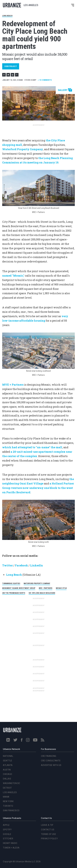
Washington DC (12, 783)
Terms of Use (48, 834)
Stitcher (8, 839)
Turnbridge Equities (11, 583)
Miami (6, 797)
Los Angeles (10, 792)
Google (7, 834)
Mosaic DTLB (61, 588)
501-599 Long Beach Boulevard (42, 593)
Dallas (7, 779)
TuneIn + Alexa (11, 848)
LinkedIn (37, 565)
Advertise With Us (51, 765)
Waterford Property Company (37, 583)
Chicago (8, 774)
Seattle (8, 761)
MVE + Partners (46, 588)
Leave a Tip (47, 825)
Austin (7, 770)
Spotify (7, 830)
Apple (6, 825)
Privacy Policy (49, 839)
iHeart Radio (10, 843)
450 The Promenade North (14, 593)
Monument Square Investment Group (19, 588)
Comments (45, 80)
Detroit (7, 788)
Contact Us (48, 830)
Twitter (7, 565)
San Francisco (11, 810)
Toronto (8, 806)
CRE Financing (49, 756)
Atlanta (8, 765)
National (8, 756)
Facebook (21, 565)
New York (8, 801)
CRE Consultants (51, 761)
